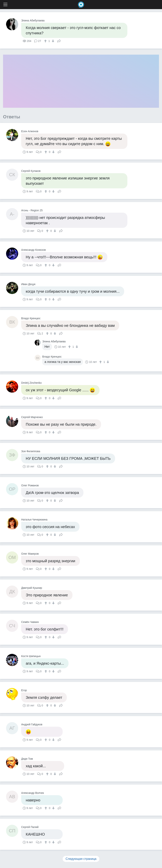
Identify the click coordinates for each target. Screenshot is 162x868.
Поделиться (59, 41)
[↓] (53, 41)
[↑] (46, 41)
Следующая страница (81, 859)
